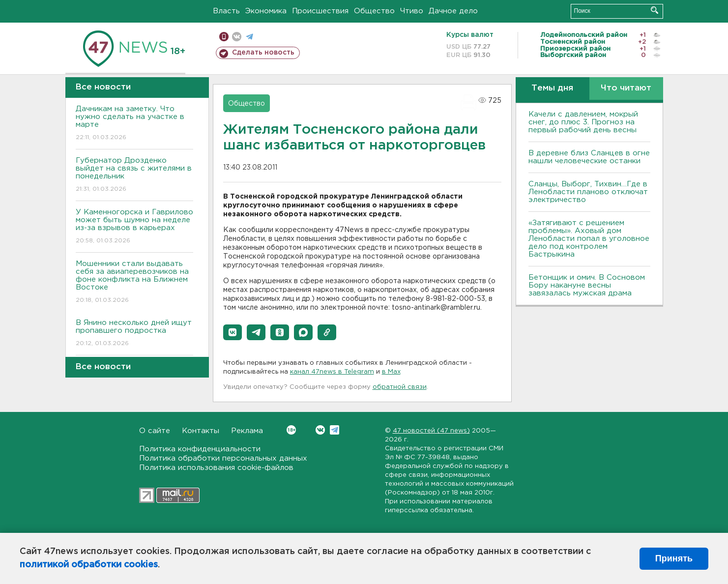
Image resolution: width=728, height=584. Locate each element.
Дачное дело (453, 11)
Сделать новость (263, 53)
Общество (374, 11)
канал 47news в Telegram (332, 372)
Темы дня (552, 88)
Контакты (201, 431)
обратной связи (400, 387)
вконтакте (237, 37)
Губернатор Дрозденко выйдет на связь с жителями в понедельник (134, 175)
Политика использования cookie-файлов (216, 468)
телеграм (249, 37)
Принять (674, 558)
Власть (226, 11)
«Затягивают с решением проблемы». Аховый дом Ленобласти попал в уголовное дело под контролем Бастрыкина (589, 239)
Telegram (335, 430)
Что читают (626, 88)
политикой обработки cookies (89, 565)
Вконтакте (291, 430)
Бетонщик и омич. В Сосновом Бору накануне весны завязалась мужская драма (587, 285)
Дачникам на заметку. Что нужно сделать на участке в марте (134, 124)
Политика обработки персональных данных (223, 458)
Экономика (266, 11)
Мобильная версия (224, 37)
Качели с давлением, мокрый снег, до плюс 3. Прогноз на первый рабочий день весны (583, 122)
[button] (233, 332)
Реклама (247, 431)
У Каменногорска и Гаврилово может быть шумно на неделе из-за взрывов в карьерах (134, 227)
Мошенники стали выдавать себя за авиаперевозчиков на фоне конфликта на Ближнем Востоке (134, 282)
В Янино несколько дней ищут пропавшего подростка (134, 334)
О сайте (155, 431)
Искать (655, 10)
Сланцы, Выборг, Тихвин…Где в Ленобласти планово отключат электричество (588, 192)
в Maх (391, 372)
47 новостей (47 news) (431, 431)
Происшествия (320, 11)
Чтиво (412, 11)
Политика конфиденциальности (200, 449)
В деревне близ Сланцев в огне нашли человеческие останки (589, 157)
